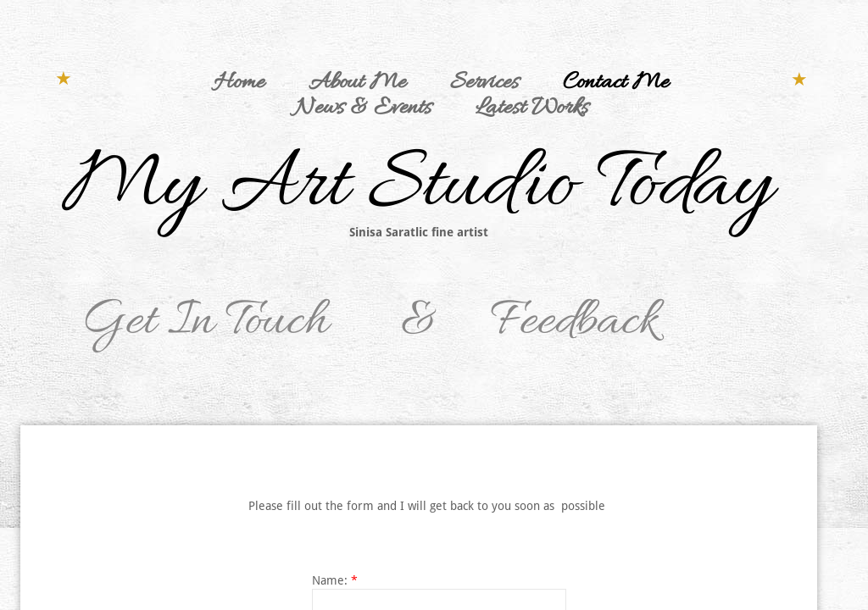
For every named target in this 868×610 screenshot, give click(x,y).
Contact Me (616, 83)
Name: (335, 580)
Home (239, 83)
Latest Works (532, 108)
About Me (357, 83)
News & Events (363, 108)
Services (484, 83)
